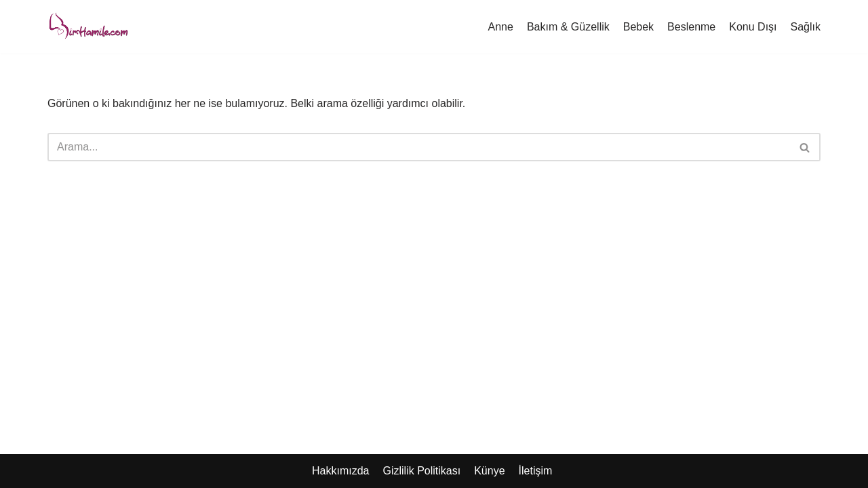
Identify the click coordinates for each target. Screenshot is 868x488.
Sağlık (806, 27)
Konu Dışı (753, 27)
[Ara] (419, 147)
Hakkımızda (340, 471)
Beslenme (691, 27)
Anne (501, 27)
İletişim (536, 471)
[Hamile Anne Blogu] (88, 27)
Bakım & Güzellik (568, 27)
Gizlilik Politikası (421, 471)
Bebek (638, 27)
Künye (489, 471)
